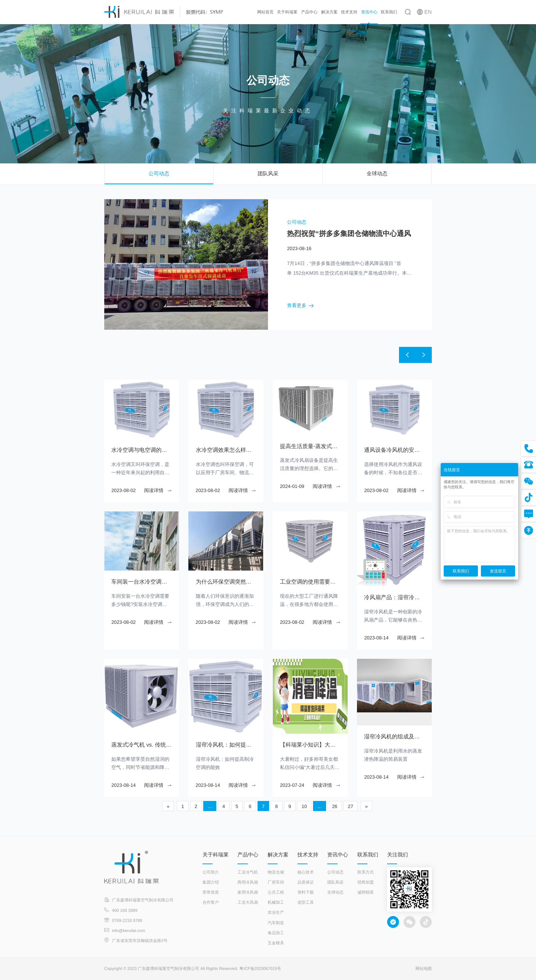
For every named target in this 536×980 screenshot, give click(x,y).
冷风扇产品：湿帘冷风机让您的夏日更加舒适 (394, 597)
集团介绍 (211, 882)
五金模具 (276, 943)
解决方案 (329, 12)
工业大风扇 (248, 902)
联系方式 (366, 872)
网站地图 (424, 968)
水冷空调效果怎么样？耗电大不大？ (226, 450)
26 (335, 806)
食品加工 (276, 933)
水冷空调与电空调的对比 (140, 450)
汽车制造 (276, 923)
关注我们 (398, 855)
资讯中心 (369, 12)
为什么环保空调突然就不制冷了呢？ (226, 582)
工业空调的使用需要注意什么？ (310, 582)
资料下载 (306, 892)
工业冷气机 (248, 872)
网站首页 (265, 12)
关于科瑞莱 (287, 12)
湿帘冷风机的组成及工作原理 (394, 737)
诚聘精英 (366, 892)
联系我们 (389, 12)
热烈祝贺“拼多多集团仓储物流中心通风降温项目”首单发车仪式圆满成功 (349, 234)
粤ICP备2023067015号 (261, 968)
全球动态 (377, 173)
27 (351, 806)
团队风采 (268, 173)
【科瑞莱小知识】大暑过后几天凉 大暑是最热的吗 (310, 745)
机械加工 (276, 902)
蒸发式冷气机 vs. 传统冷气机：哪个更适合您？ (141, 745)
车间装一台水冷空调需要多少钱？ (141, 582)
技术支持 (349, 12)
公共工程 (276, 892)
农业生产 (276, 912)
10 (304, 806)
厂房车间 (276, 882)
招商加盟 (366, 882)
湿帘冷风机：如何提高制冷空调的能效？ (226, 745)
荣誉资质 (211, 892)
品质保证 (306, 882)
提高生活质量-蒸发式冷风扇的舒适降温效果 (310, 446)
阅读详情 (158, 490)
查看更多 (300, 306)
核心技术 (306, 872)
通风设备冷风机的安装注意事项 (394, 450)
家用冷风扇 (248, 892)
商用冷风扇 (248, 882)
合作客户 (211, 902)
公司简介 (211, 872)
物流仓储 (276, 872)
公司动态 (159, 173)
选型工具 (306, 902)
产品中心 (309, 12)
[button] (407, 355)
